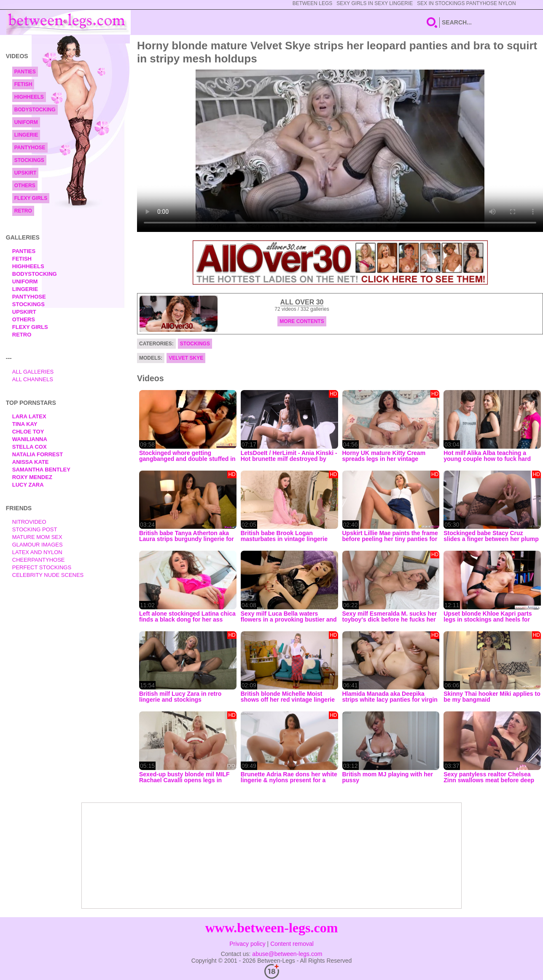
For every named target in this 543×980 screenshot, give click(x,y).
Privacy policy (247, 944)
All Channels (33, 379)
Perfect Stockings (42, 567)
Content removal (292, 944)
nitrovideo (29, 522)
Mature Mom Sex (37, 537)
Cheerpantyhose (39, 560)
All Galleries (33, 372)
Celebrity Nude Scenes (48, 575)
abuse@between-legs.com (287, 954)
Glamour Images (38, 545)
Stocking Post (35, 529)
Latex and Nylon (37, 552)
